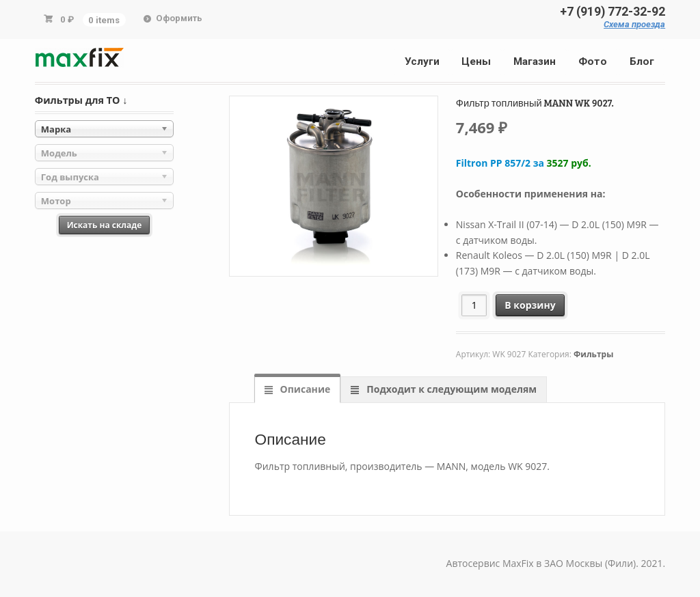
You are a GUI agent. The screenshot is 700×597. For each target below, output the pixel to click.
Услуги (422, 61)
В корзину (530, 305)
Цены (476, 61)
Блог (642, 61)
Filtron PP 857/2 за (524, 163)
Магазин (535, 61)
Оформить (179, 18)
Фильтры (593, 354)
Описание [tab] (304, 389)
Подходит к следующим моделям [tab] (450, 389)
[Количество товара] (474, 305)
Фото (593, 61)
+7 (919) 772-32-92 (612, 12)
